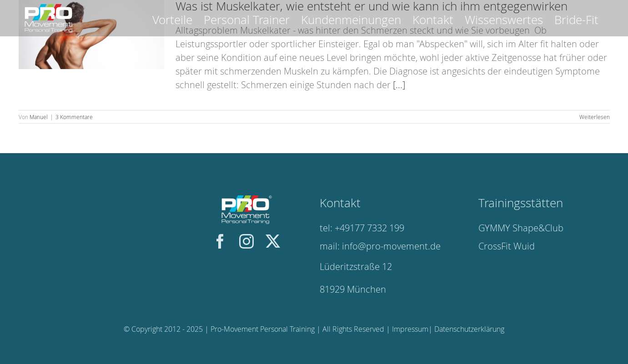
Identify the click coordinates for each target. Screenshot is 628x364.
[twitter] (273, 241)
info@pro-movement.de (391, 246)
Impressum (410, 329)
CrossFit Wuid (507, 246)
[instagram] (246, 241)
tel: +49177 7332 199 (362, 228)
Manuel (39, 117)
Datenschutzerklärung (469, 329)
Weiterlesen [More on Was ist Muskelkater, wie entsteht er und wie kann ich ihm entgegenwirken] (595, 117)
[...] (399, 85)
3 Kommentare (74, 117)
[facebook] (220, 241)
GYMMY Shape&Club (521, 228)
